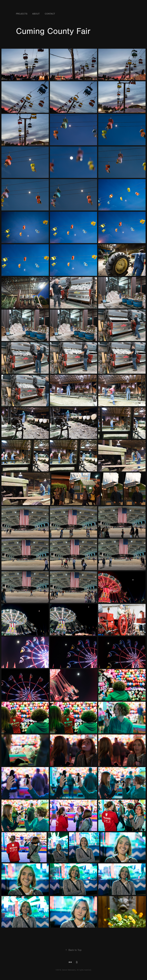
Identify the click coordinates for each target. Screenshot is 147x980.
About (36, 14)
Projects (22, 14)
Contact (50, 14)
